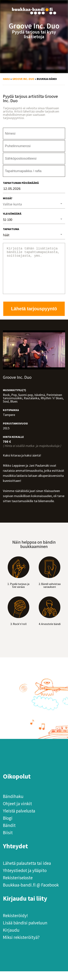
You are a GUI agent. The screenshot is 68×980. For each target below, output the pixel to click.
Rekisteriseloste (18, 886)
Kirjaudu (11, 939)
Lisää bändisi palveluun (25, 931)
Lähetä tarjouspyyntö (34, 317)
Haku (6, 79)
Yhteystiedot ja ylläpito (25, 879)
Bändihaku (13, 805)
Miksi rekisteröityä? (21, 946)
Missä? (8, 198)
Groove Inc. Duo (23, 79)
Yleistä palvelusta (19, 820)
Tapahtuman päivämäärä (21, 183)
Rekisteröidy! (15, 924)
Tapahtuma (11, 229)
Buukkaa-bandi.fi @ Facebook (31, 894)
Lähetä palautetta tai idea (27, 872)
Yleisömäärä (12, 214)
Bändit (9, 834)
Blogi (8, 827)
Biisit (8, 841)
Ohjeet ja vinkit (17, 812)
